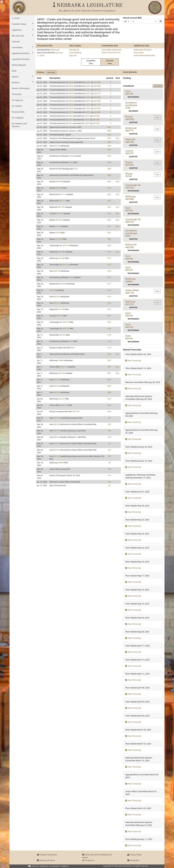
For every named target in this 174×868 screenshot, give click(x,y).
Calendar (16, 42)
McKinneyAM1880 (130, 198)
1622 (109, 201)
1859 (109, 138)
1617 (109, 277)
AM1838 (97, 97)
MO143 (57, 380)
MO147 (57, 303)
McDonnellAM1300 (131, 246)
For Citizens (17, 106)
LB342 (71, 101)
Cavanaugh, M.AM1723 (133, 221)
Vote (117, 138)
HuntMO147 (129, 269)
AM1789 (97, 105)
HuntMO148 (129, 93)
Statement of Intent (143, 50)
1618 (109, 252)
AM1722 (66, 245)
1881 (109, 127)
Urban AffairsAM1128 (132, 292)
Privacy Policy (134, 855)
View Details (51, 72)
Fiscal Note (139, 53)
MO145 (57, 271)
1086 (109, 392)
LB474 (71, 90)
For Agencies (17, 100)
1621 (109, 226)
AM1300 (62, 284)
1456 (109, 322)
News (14, 71)
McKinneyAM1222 (130, 303)
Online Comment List (111, 53)
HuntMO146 (129, 257)
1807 (109, 150)
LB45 (70, 120)
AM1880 (97, 82)
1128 (109, 341)
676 (110, 469)
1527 (109, 309)
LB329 (71, 105)
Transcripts (17, 94)
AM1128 (64, 367)
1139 (109, 335)
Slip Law (73, 55)
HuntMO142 (129, 337)
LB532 (71, 86)
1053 (109, 399)
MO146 (57, 296)
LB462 (71, 93)
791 (110, 463)
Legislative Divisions (22, 53)
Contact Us (88, 860)
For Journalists (18, 112)
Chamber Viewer (22, 24)
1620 (109, 239)
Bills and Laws (22, 36)
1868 (109, 131)
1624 (109, 188)
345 (110, 482)
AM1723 (66, 265)
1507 (109, 316)
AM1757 (97, 93)
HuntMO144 (129, 314)
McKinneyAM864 (130, 280)
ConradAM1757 (130, 152)
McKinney (55, 50)
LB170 (71, 112)
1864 (109, 135)
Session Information (21, 88)
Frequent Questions (47, 855)
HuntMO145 (129, 209)
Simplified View (91, 62)
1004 (109, 405)
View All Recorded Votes (145, 55)
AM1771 (62, 194)
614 (110, 475)
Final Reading (75, 53)
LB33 (70, 123)
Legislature (22, 30)
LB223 (71, 108)
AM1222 (61, 373)
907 (110, 418)
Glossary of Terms (46, 860)
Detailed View (110, 62)
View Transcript (133, 360)
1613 (109, 303)
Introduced (74, 50)
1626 (109, 175)
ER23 (71, 277)
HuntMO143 (129, 326)
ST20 (71, 156)
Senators (22, 82)
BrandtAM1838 (130, 118)
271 (110, 485)
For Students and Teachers (19, 125)
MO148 (57, 146)
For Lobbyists (18, 118)
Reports (22, 77)
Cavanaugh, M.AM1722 (133, 186)
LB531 (88, 82)
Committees (22, 47)
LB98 (70, 116)
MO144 (57, 386)
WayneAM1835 (130, 163)
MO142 (57, 392)
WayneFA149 (129, 175)
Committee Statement (111, 50)
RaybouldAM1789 (130, 141)
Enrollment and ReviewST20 (131, 105)
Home (17, 18)
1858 (109, 142)
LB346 (71, 97)
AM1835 (97, 90)
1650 (109, 156)
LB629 (71, 82)
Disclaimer (133, 860)
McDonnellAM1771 (131, 129)
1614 (109, 290)
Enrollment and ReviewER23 (131, 233)
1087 (109, 354)
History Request (19, 65)
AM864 (61, 360)
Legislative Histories (21, 59)
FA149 (58, 226)
